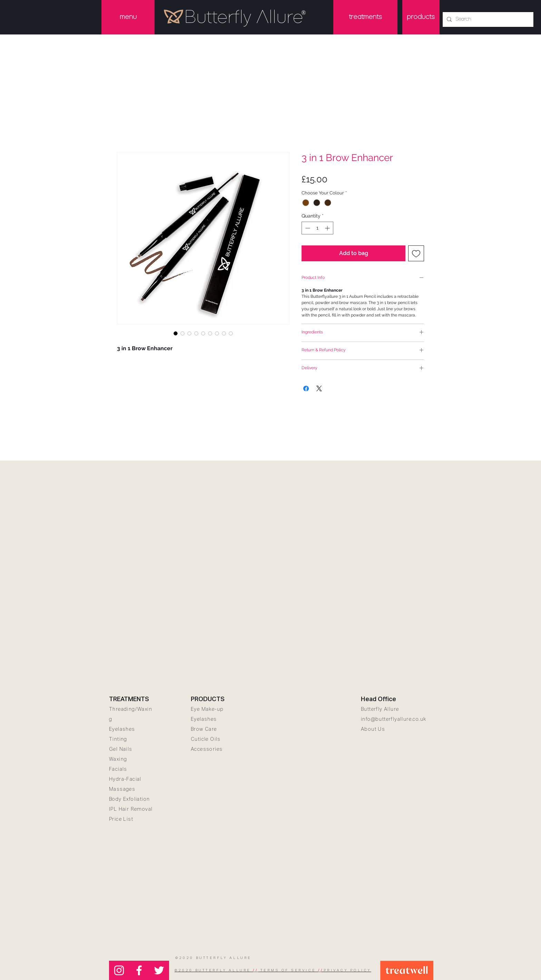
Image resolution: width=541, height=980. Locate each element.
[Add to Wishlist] (416, 253)
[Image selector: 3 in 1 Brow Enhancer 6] (217, 333)
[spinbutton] (317, 228)
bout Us (375, 729)
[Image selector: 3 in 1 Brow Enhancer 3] (196, 333)
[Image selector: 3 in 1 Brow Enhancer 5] (210, 333)
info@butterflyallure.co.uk (394, 719)
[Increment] (328, 228)
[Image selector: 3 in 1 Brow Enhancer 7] (224, 333)
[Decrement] (307, 228)
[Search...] (487, 19)
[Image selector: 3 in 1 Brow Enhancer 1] (183, 333)
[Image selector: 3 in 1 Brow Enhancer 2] (189, 333)
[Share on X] (319, 388)
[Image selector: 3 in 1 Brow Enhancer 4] (203, 333)
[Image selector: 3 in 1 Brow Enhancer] (176, 333)
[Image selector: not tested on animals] (231, 333)
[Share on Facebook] (306, 388)
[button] (128, 17)
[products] (421, 17)
